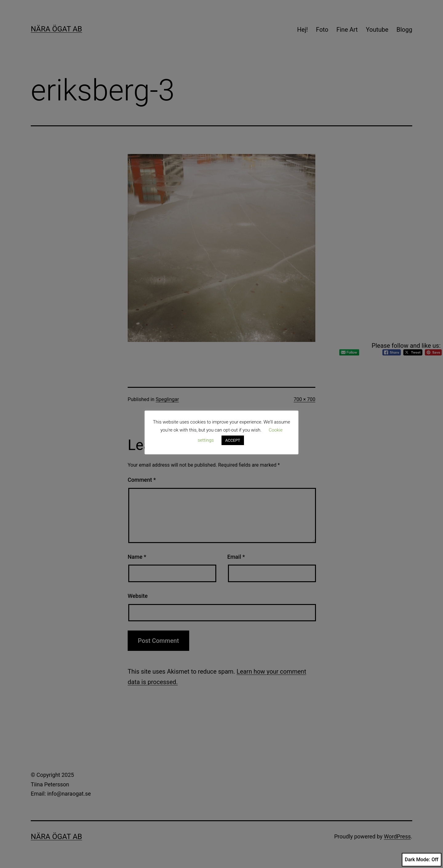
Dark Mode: (422, 860)
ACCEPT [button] (233, 440)
